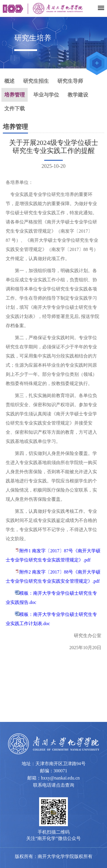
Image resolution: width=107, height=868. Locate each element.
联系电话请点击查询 (54, 785)
